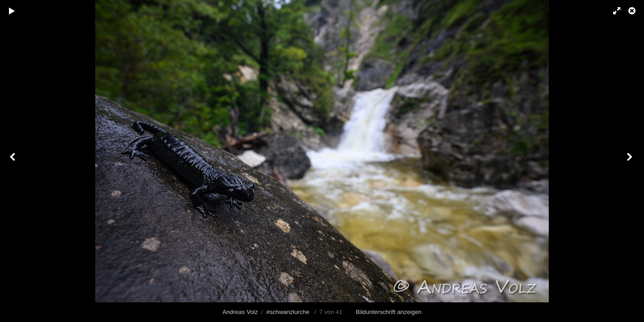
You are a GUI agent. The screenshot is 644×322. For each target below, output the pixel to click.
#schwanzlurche (288, 312)
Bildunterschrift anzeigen (388, 312)
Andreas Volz (240, 312)
